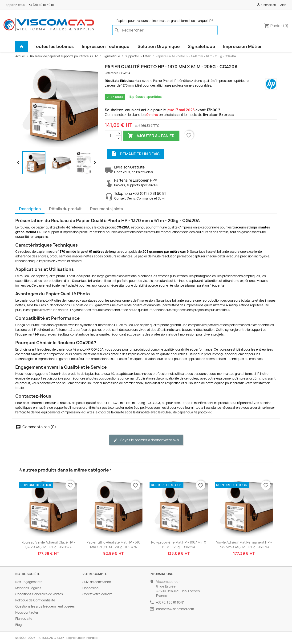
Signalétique (201, 46)
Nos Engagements (29, 582)
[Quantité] (110, 136)
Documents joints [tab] (106, 209)
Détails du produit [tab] (65, 209)
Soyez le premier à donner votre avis (146, 440)
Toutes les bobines (54, 46)
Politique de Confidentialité (35, 600)
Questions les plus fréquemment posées (45, 606)
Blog (18, 625)
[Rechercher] (165, 30)
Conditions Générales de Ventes (39, 594)
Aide (283, 5)
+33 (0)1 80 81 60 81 (41, 5)
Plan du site (24, 619)
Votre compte (95, 574)
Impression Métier (242, 46)
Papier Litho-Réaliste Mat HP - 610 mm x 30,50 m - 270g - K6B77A (113, 545)
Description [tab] (30, 209)
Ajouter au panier (151, 136)
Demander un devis (135, 154)
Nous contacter (27, 612)
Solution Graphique (159, 46)
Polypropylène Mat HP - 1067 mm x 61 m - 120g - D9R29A (179, 545)
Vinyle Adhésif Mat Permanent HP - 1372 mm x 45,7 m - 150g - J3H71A (244, 545)
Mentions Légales (28, 588)
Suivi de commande (97, 582)
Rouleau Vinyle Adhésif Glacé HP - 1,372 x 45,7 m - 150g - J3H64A (48, 545)
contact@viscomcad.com (175, 609)
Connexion (90, 588)
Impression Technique (105, 46)
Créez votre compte (97, 594)
